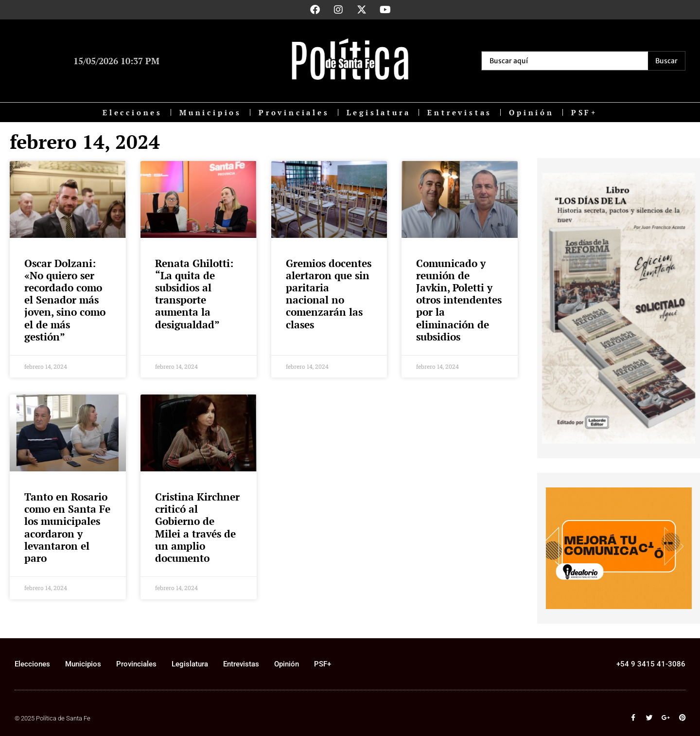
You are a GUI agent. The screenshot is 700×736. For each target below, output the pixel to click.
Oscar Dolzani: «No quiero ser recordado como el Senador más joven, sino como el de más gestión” (65, 300)
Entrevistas (460, 112)
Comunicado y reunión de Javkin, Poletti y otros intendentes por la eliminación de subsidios (459, 300)
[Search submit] (666, 61)
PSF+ (584, 112)
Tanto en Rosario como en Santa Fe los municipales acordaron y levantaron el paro (67, 527)
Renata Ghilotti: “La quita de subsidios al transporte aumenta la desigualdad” (194, 294)
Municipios (210, 112)
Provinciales (294, 112)
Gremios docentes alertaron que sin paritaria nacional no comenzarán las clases (329, 294)
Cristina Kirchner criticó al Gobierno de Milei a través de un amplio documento (197, 527)
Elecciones (132, 112)
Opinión (532, 112)
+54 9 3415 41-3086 (651, 664)
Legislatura (379, 112)
